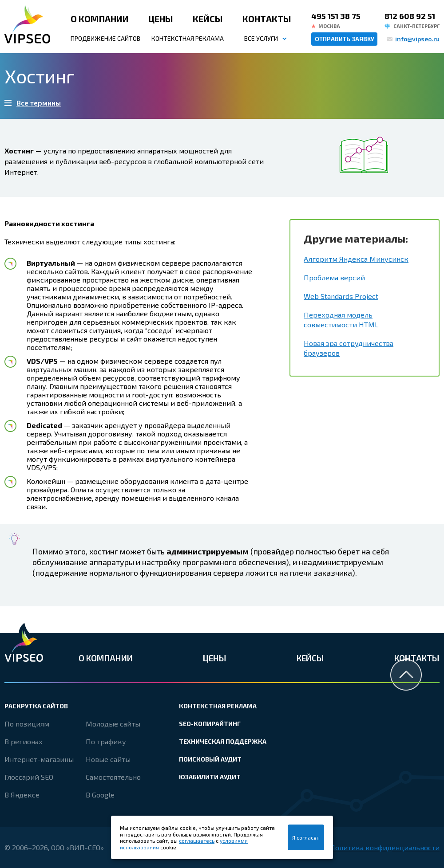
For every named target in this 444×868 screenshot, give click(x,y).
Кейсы (208, 19)
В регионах (24, 741)
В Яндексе (22, 795)
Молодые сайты (113, 724)
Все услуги (261, 38)
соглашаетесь (197, 841)
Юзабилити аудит (210, 777)
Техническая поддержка (223, 741)
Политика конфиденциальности (385, 847)
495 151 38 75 (336, 16)
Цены (161, 19)
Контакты (267, 19)
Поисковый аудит (210, 759)
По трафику (106, 741)
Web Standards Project (341, 296)
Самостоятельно (113, 777)
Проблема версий (334, 277)
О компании (100, 19)
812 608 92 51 (410, 16)
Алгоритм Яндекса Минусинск (356, 259)
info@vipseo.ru (417, 39)
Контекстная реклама (188, 38)
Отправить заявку (345, 39)
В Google (100, 795)
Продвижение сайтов (105, 38)
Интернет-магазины (39, 759)
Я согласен (306, 837)
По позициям (27, 724)
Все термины (39, 103)
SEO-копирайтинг (210, 724)
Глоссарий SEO (29, 777)
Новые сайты (108, 759)
